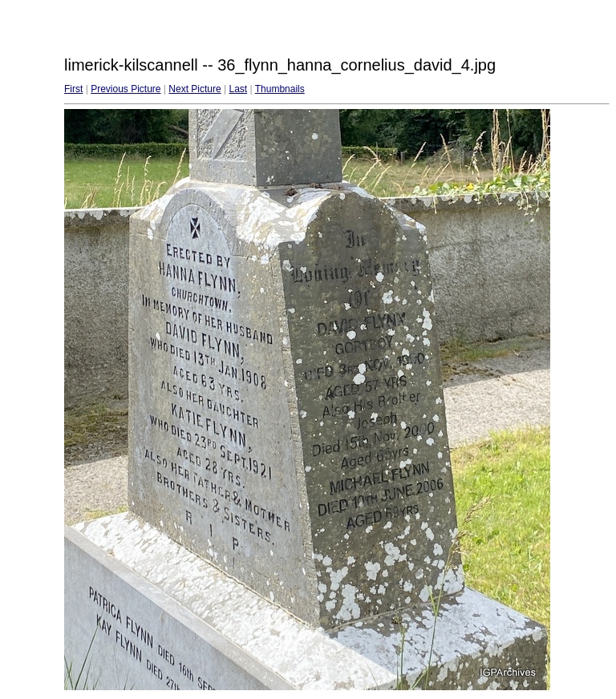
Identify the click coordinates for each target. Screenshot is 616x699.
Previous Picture (126, 89)
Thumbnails (280, 89)
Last (238, 89)
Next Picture (195, 89)
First (73, 89)
